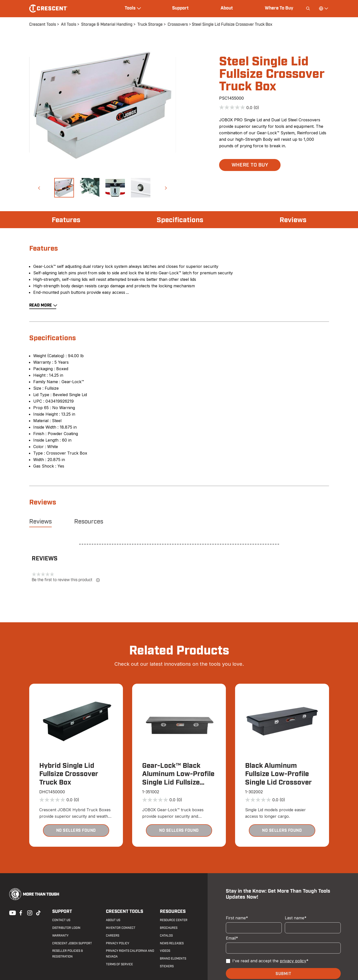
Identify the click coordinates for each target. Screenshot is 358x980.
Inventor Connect (121, 928)
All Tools (69, 24)
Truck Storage (150, 24)
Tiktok (38, 912)
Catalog (166, 936)
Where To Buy (279, 8)
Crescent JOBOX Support (72, 943)
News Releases (172, 943)
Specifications (180, 220)
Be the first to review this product (66, 580)
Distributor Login (66, 928)
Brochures (169, 928)
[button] (39, 188)
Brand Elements (173, 959)
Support (180, 8)
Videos (165, 951)
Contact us (61, 920)
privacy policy (293, 961)
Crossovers (178, 24)
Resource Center (174, 920)
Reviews (293, 220)
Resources (89, 522)
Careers (113, 936)
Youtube (11, 912)
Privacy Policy (118, 943)
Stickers (167, 966)
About (227, 8)
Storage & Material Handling (107, 24)
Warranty (60, 936)
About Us (113, 920)
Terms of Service (119, 964)
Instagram (29, 912)
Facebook (20, 912)
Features (66, 220)
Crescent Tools (43, 24)
